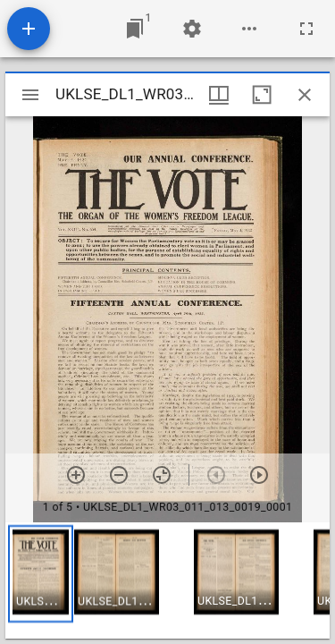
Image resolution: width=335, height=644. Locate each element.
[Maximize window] (262, 95)
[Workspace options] (249, 29)
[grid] (167, 580)
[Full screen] (306, 29)
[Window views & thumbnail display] (219, 95)
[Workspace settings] (192, 29)
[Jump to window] (135, 29)
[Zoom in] (76, 475)
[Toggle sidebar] (30, 95)
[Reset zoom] (162, 475)
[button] (41, 574)
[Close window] (305, 95)
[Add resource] (29, 29)
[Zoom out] (119, 475)
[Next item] (259, 475)
